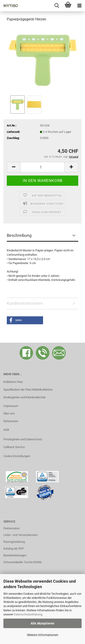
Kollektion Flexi (13, 382)
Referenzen (11, 421)
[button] (14, 167)
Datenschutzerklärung (28, 614)
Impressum (11, 406)
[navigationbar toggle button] (79, 6)
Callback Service (14, 447)
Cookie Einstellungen (17, 456)
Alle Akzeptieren (42, 623)
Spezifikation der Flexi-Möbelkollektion (28, 390)
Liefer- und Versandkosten (21, 535)
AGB (6, 430)
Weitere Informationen (43, 635)
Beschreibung (19, 235)
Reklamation (12, 528)
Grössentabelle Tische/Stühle (23, 562)
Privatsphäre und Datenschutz (23, 439)
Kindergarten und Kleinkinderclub (24, 397)
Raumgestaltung (14, 542)
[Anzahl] (42, 167)
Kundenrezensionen (25, 303)
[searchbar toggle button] (57, 6)
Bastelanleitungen (15, 555)
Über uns (9, 413)
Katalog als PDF (14, 549)
